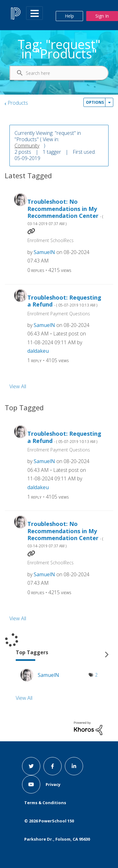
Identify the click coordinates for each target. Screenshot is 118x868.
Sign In (102, 16)
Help (69, 16)
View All (18, 386)
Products (18, 103)
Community (27, 146)
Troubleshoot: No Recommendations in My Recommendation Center (65, 212)
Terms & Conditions (45, 803)
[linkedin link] (74, 766)
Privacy (53, 784)
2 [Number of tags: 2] (96, 675)
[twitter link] (31, 766)
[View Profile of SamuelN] (44, 252)
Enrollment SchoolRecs (51, 240)
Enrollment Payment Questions (59, 314)
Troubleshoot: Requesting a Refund (64, 301)
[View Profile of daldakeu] (38, 351)
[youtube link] (31, 784)
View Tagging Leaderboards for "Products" (59, 655)
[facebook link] (53, 766)
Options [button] (95, 102)
